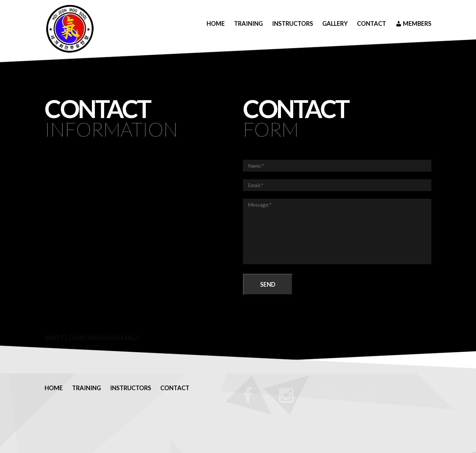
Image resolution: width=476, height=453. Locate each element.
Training (248, 23)
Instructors (293, 23)
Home (216, 23)
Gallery (335, 23)
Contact (372, 23)
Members (413, 24)
